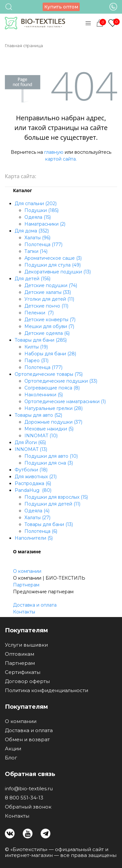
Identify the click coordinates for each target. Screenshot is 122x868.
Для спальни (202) (36, 204)
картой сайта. (61, 159)
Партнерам (26, 585)
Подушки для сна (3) (49, 463)
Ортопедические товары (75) (49, 374)
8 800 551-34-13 (24, 798)
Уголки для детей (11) (49, 299)
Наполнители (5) (34, 538)
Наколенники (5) (44, 395)
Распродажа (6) (33, 483)
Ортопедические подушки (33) (61, 381)
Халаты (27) (37, 518)
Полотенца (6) (41, 531)
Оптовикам (20, 654)
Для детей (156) (33, 279)
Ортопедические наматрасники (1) (65, 401)
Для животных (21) (36, 477)
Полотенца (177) (43, 244)
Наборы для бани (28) (50, 354)
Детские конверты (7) (50, 320)
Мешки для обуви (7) (49, 326)
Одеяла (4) (37, 511)
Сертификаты (23, 672)
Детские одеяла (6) (47, 333)
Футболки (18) (31, 470)
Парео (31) (36, 361)
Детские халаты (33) (48, 292)
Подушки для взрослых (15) (56, 497)
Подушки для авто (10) (51, 456)
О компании (27, 571)
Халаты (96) (37, 238)
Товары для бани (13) (49, 524)
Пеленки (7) (39, 313)
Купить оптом (61, 7)
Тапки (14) (36, 251)
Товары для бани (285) (41, 340)
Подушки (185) (41, 210)
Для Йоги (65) (30, 442)
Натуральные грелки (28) (54, 408)
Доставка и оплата (35, 605)
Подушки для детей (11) (52, 504)
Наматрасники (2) (45, 224)
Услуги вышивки (26, 645)
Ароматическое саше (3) (53, 258)
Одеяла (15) (38, 217)
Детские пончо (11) (46, 306)
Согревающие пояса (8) (52, 388)
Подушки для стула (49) (53, 265)
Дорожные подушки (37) (53, 422)
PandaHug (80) (33, 490)
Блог (11, 758)
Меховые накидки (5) (49, 429)
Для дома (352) (32, 231)
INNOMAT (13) (31, 449)
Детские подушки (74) (51, 285)
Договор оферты (27, 681)
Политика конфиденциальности (47, 690)
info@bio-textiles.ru (29, 789)
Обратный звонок (28, 807)
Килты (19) (36, 347)
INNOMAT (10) (41, 436)
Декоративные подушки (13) (58, 272)
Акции (13, 749)
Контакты (24, 612)
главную (54, 152)
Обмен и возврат (27, 740)
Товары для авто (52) (38, 415)
